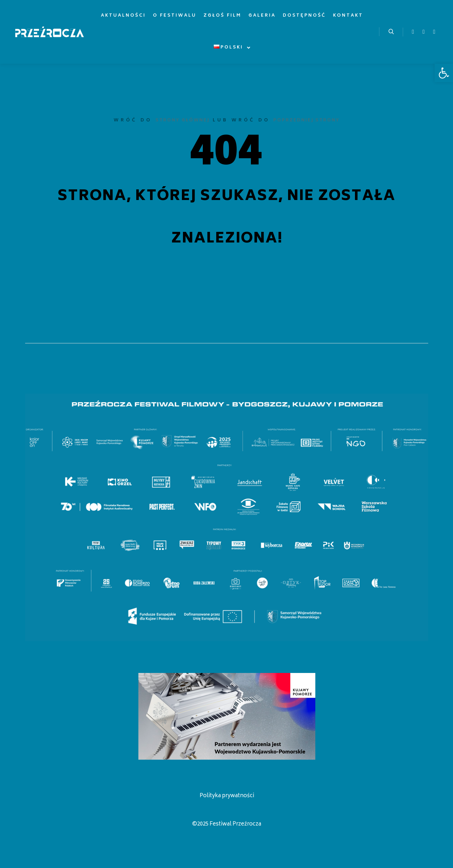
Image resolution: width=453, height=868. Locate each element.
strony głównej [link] (182, 121)
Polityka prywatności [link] (227, 796)
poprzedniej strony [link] (306, 121)
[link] (444, 73)
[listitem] (34, 441)
